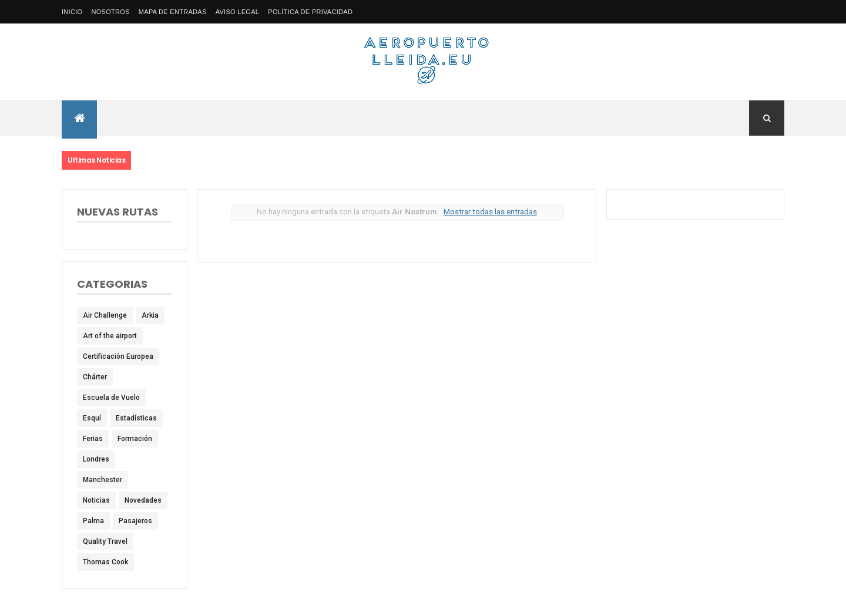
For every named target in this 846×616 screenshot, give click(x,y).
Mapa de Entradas (173, 12)
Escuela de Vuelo (111, 398)
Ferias (93, 439)
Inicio (72, 12)
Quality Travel (105, 541)
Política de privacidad (310, 12)
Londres (96, 459)
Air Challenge (105, 315)
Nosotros (110, 12)
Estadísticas (136, 418)
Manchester (103, 480)
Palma (93, 521)
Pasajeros (135, 521)
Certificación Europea (118, 356)
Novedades (143, 500)
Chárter (95, 377)
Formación (135, 439)
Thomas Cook (105, 562)
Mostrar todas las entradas (490, 212)
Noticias (96, 500)
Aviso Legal (238, 12)
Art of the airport (110, 336)
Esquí (92, 418)
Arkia (150, 315)
